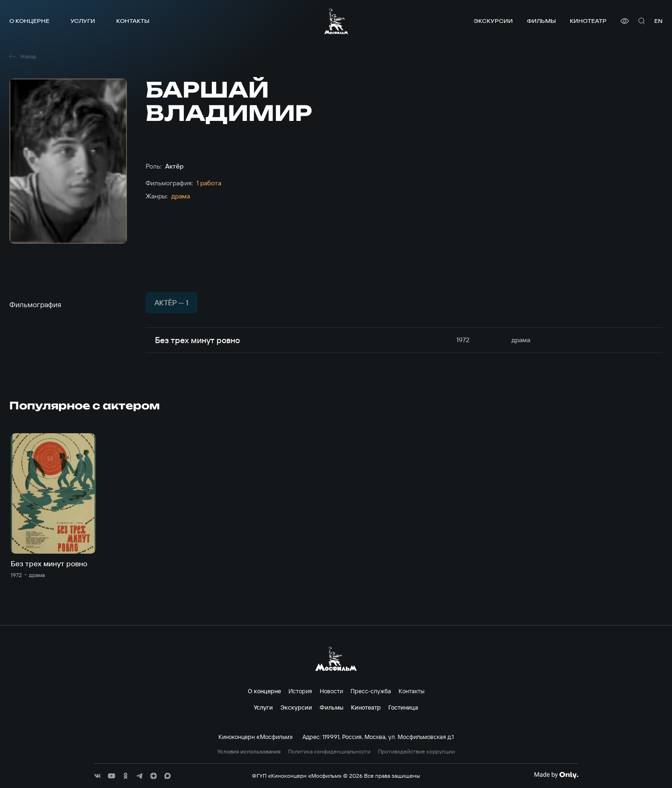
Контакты (133, 21)
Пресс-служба (371, 691)
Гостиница (403, 707)
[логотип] (336, 21)
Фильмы (541, 21)
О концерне (29, 21)
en (658, 21)
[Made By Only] (556, 775)
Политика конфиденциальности (329, 752)
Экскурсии (493, 21)
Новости (331, 691)
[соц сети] (98, 776)
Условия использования (249, 752)
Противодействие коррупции (416, 752)
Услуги (83, 21)
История (300, 691)
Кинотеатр (588, 21)
